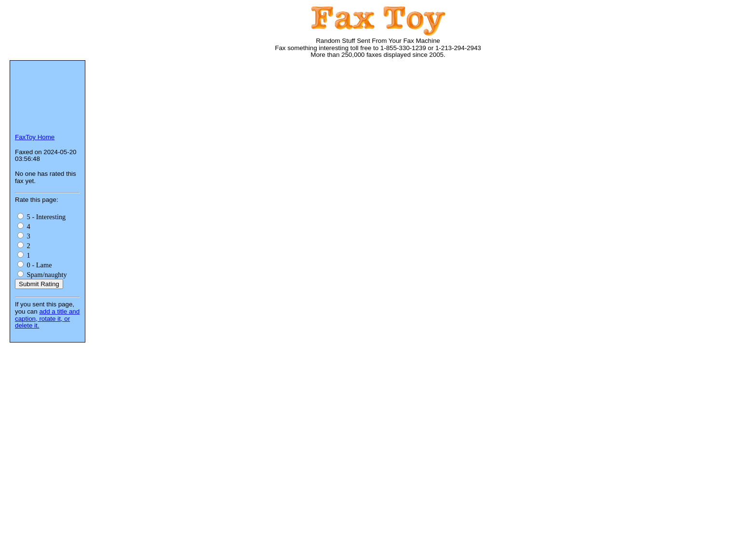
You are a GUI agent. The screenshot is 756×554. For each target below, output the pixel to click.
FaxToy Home (35, 137)
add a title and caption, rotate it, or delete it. (47, 318)
